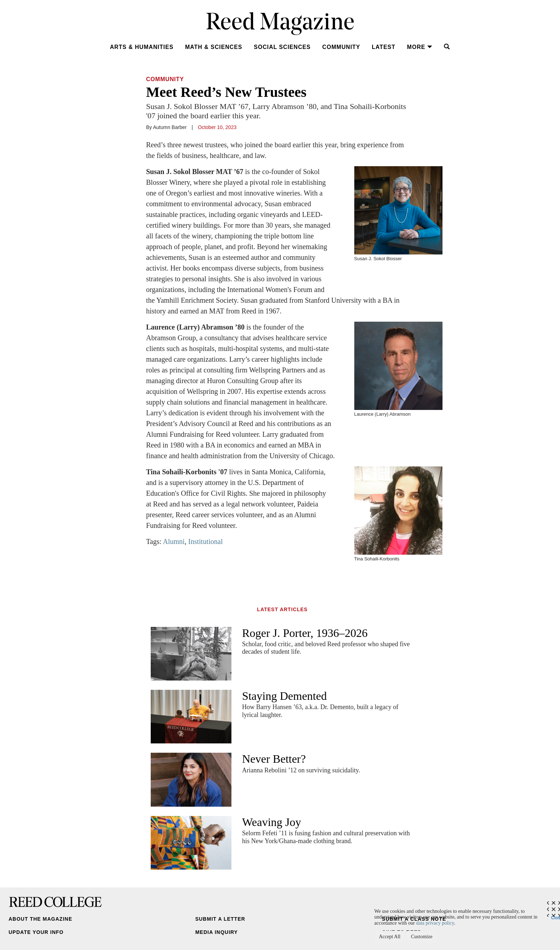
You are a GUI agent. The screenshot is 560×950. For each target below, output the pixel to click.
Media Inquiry (217, 932)
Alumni (174, 541)
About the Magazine (40, 919)
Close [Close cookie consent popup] (556, 916)
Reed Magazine (280, 23)
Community (341, 47)
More (420, 47)
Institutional (206, 541)
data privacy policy (435, 923)
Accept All (390, 937)
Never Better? (274, 759)
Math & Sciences (214, 47)
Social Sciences (282, 47)
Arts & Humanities (142, 47)
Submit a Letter (220, 919)
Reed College (55, 902)
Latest (384, 47)
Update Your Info (36, 932)
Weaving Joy (272, 822)
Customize (422, 937)
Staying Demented (284, 696)
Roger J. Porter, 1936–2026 (305, 633)
